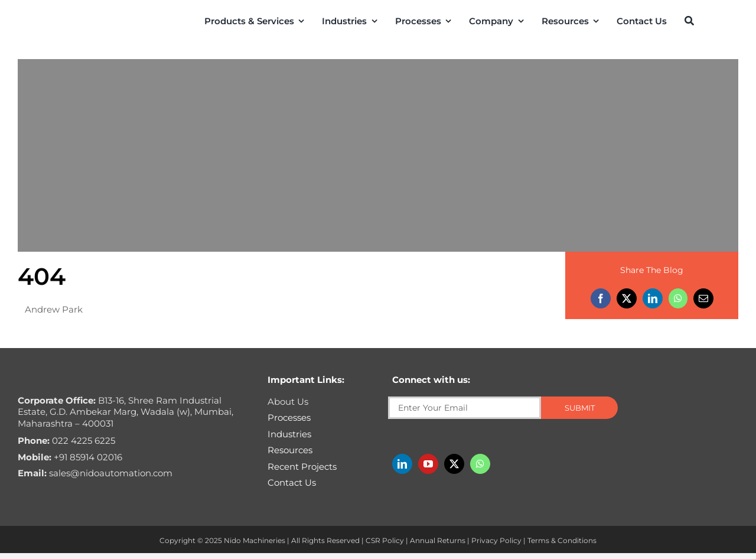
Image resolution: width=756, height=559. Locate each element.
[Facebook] (601, 298)
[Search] (689, 21)
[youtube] (428, 464)
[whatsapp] (480, 464)
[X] (627, 298)
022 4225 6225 (66, 441)
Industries (289, 434)
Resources (290, 450)
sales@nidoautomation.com (95, 473)
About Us (288, 402)
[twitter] (454, 464)
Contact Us (292, 482)
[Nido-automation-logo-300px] (63, 20)
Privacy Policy (496, 540)
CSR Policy (385, 540)
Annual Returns (438, 540)
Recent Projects (302, 467)
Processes (289, 417)
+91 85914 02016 (70, 457)
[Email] (703, 298)
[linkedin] (402, 464)
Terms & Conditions (562, 540)
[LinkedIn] (653, 298)
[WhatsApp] (678, 298)
